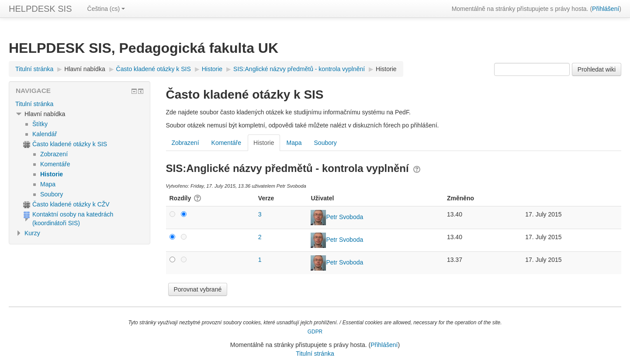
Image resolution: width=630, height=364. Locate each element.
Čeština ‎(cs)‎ (106, 9)
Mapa (294, 143)
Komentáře (226, 143)
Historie (386, 69)
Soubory (325, 143)
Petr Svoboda (344, 217)
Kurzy (32, 233)
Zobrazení (185, 143)
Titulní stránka (34, 104)
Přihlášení (606, 9)
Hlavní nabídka (85, 69)
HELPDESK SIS (40, 9)
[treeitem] (80, 104)
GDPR (315, 332)
